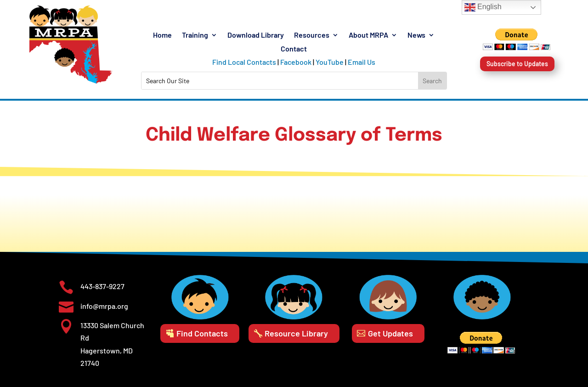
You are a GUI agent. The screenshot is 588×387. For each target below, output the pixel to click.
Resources (312, 35)
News (416, 35)
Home (162, 35)
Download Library (256, 35)
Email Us (362, 62)
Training (195, 35)
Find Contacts (202, 333)
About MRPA (368, 35)
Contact (294, 49)
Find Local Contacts (244, 62)
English (483, 7)
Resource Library (296, 333)
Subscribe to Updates (517, 64)
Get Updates (390, 333)
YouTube (330, 62)
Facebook (296, 62)
